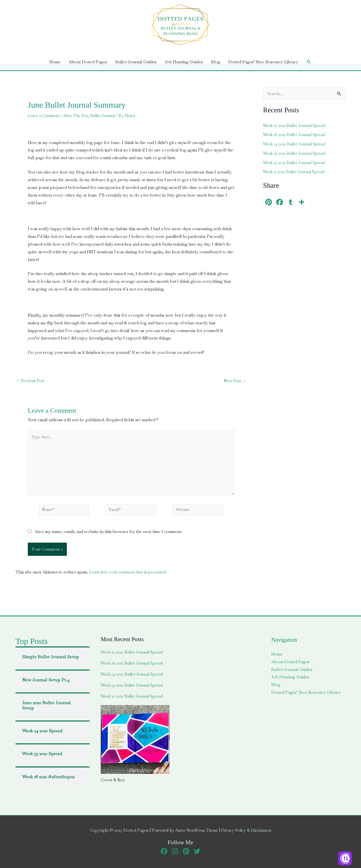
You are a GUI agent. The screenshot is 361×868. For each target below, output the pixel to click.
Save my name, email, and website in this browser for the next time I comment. (109, 535)
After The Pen (78, 115)
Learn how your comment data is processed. (130, 576)
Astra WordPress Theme (195, 830)
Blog (216, 62)
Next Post (234, 381)
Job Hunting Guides (184, 62)
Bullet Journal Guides (136, 62)
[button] (309, 62)
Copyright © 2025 (116, 830)
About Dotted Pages (88, 62)
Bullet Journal (108, 115)
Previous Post (32, 381)
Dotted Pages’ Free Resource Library (263, 62)
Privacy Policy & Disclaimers (248, 830)
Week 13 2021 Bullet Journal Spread (296, 153)
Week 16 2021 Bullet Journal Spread (296, 135)
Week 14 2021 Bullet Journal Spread (296, 144)
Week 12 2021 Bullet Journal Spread (296, 163)
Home (55, 62)
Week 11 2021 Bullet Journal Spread (296, 172)
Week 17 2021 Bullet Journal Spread (296, 126)
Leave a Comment (44, 115)
